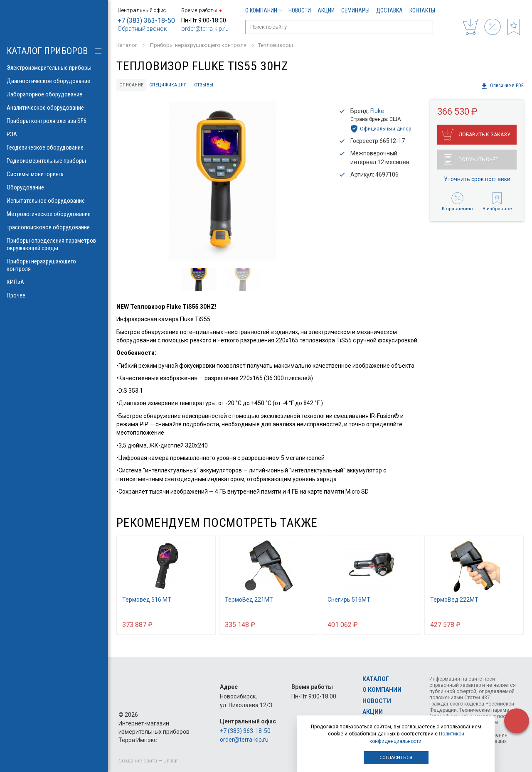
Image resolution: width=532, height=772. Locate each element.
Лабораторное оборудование (54, 94)
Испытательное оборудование (54, 201)
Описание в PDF (502, 86)
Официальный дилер (381, 130)
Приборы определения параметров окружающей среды (54, 244)
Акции (326, 10)
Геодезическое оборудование (54, 148)
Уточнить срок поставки (477, 180)
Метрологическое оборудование (54, 214)
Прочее (54, 295)
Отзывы (208, 85)
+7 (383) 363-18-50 (146, 21)
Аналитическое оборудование (54, 108)
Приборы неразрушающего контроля (54, 265)
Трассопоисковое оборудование (54, 227)
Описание (133, 85)
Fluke (377, 112)
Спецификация (171, 85)
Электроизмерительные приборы (54, 68)
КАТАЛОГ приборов (47, 51)
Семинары (355, 10)
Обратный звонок (142, 29)
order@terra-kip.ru (205, 29)
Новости (300, 10)
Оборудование (54, 187)
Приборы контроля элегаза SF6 (54, 121)
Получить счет (471, 160)
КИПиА (54, 282)
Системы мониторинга (54, 174)
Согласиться (396, 758)
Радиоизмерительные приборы (54, 161)
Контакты (422, 10)
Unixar (171, 761)
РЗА (54, 134)
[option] (222, 182)
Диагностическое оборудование (54, 81)
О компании (264, 10)
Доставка (389, 10)
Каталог (376, 679)
